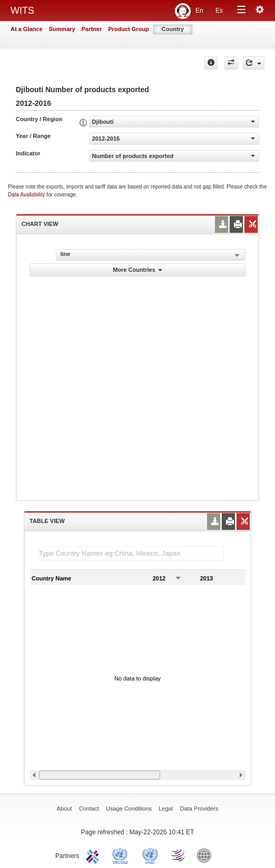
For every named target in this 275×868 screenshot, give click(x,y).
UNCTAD (122, 855)
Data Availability (27, 195)
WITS (22, 11)
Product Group (129, 29)
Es (219, 11)
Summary (62, 29)
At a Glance (27, 29)
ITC (94, 855)
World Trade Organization (179, 855)
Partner (92, 29)
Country (173, 29)
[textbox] (131, 553)
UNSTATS (150, 855)
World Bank (207, 855)
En (199, 11)
